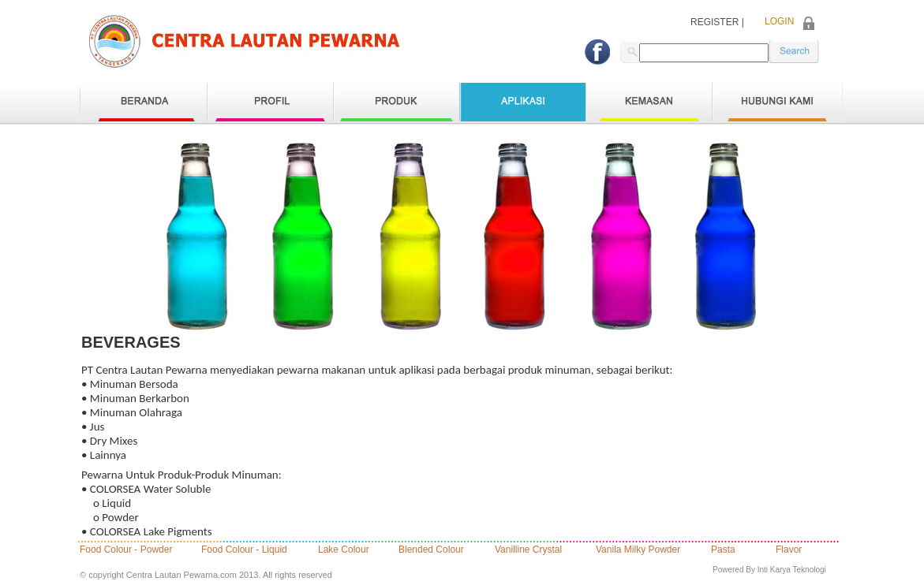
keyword (794, 52)
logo (245, 41)
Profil (270, 102)
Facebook (597, 52)
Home (144, 102)
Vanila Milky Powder (638, 550)
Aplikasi (522, 102)
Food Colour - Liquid (244, 550)
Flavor (789, 550)
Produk (396, 102)
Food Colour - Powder (126, 550)
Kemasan (649, 102)
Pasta (723, 550)
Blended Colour (431, 550)
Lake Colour (344, 550)
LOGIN (779, 22)
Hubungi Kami (777, 102)
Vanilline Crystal (528, 550)
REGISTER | (717, 22)
